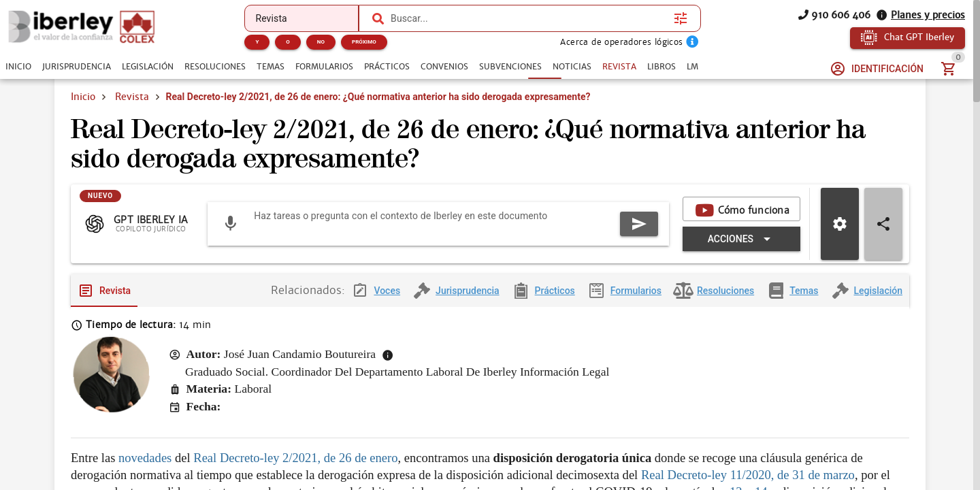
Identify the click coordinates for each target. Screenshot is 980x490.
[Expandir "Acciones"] (741, 250)
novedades (145, 469)
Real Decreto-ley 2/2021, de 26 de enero (295, 469)
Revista (132, 97)
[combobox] (529, 18)
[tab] (18, 67)
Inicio (83, 97)
